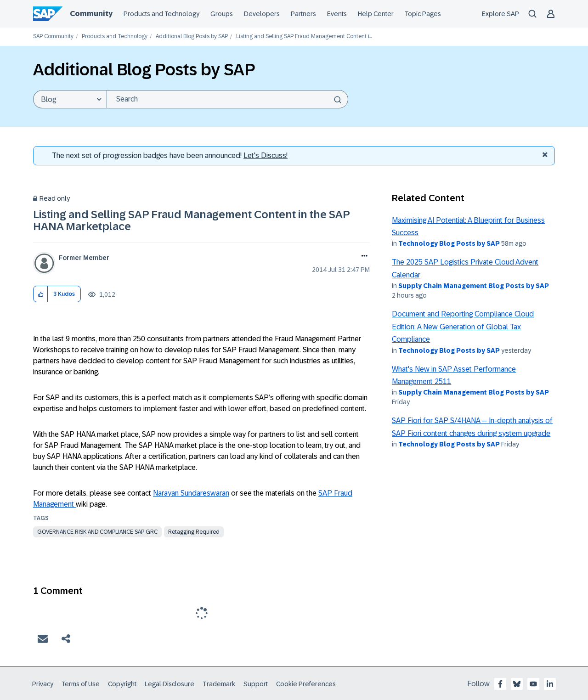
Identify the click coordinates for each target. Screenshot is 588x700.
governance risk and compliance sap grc (97, 532)
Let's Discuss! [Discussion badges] (266, 155)
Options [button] (363, 257)
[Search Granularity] (70, 99)
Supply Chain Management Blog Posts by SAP (474, 286)
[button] (41, 294)
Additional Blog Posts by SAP (192, 37)
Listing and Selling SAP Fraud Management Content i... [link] (304, 37)
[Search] (227, 99)
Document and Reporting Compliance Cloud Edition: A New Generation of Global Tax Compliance (463, 327)
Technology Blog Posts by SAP (449, 243)
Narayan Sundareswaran (191, 493)
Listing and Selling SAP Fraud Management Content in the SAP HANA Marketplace (191, 220)
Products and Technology (115, 37)
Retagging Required (194, 532)
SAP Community (53, 37)
